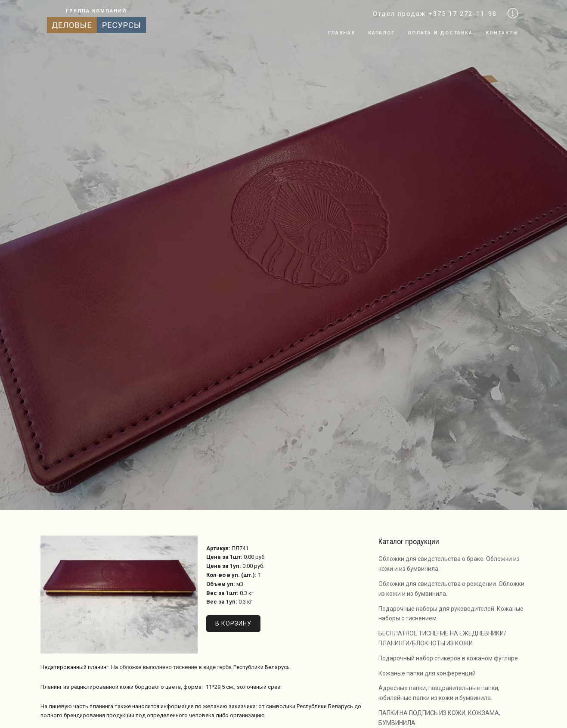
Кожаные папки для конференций (427, 673)
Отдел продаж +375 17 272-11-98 (435, 14)
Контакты (502, 33)
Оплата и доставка (440, 33)
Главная (342, 33)
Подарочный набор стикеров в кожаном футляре (448, 658)
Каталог (381, 33)
